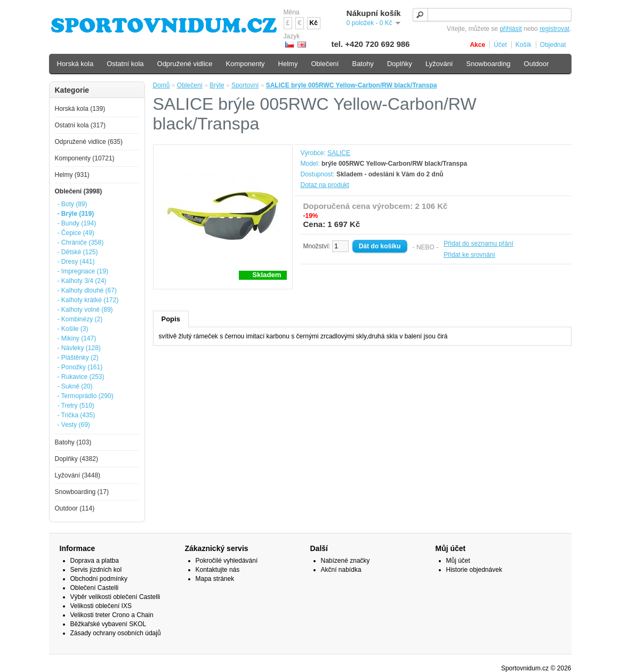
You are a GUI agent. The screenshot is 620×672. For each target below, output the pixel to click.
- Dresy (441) (76, 262)
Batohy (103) (73, 442)
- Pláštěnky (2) (78, 358)
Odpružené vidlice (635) (89, 142)
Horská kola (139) (80, 109)
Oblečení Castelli (95, 588)
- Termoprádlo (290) (86, 396)
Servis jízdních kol (96, 570)
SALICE (339, 153)
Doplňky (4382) (77, 459)
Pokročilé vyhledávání (227, 561)
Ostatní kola (125, 64)
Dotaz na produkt (325, 185)
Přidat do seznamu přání (478, 244)
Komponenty (245, 64)
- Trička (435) (77, 415)
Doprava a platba (95, 561)
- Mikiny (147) (77, 338)
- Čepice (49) (76, 233)
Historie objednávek (474, 570)
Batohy (363, 64)
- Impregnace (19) (83, 271)
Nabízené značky (345, 561)
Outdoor (537, 64)
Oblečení (190, 85)
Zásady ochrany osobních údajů (116, 633)
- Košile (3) (73, 329)
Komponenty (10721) (85, 158)
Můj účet (458, 561)
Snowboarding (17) (82, 492)
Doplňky (400, 64)
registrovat (554, 29)
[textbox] (492, 15)
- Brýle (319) (76, 214)
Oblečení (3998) (79, 191)
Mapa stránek (215, 579)
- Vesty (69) (74, 425)
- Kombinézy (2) (80, 319)
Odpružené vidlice (185, 64)
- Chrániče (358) (81, 242)
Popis (171, 319)
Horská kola (75, 64)
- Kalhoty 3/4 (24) (82, 281)
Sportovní (245, 85)
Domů (162, 85)
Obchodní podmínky (99, 579)
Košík (524, 45)
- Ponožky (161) (80, 367)
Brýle (217, 85)
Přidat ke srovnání (469, 255)
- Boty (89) (73, 204)
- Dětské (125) (78, 252)
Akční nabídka (341, 570)
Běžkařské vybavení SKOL (108, 624)
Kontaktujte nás (218, 570)
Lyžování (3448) (78, 475)
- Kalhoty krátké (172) (88, 300)
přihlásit (510, 29)
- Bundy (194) (77, 223)
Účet (500, 45)
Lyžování (439, 64)
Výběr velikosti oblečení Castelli (115, 597)
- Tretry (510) (76, 406)
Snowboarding (488, 64)
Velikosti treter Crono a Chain (112, 615)
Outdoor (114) (75, 508)
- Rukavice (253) (81, 377)
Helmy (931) (72, 175)
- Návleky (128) (79, 348)
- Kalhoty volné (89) (85, 310)
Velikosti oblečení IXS (101, 606)
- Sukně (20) (75, 386)
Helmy (288, 64)
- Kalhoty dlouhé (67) (87, 290)
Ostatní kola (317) (80, 125)
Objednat (553, 45)
